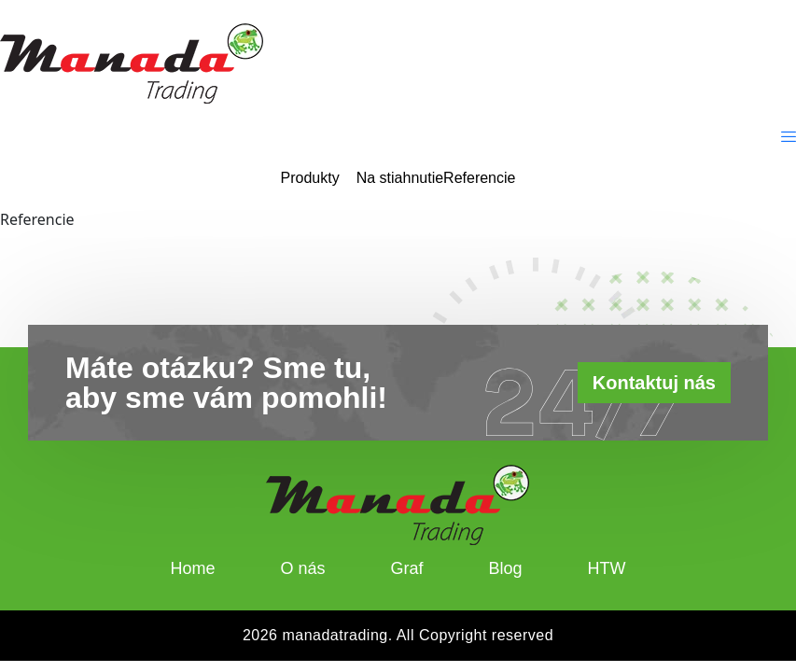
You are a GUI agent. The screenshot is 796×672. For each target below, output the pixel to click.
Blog (506, 568)
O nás (302, 568)
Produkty (310, 178)
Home (192, 568)
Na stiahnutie (400, 178)
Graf (407, 568)
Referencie (479, 178)
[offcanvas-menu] (789, 137)
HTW (607, 568)
